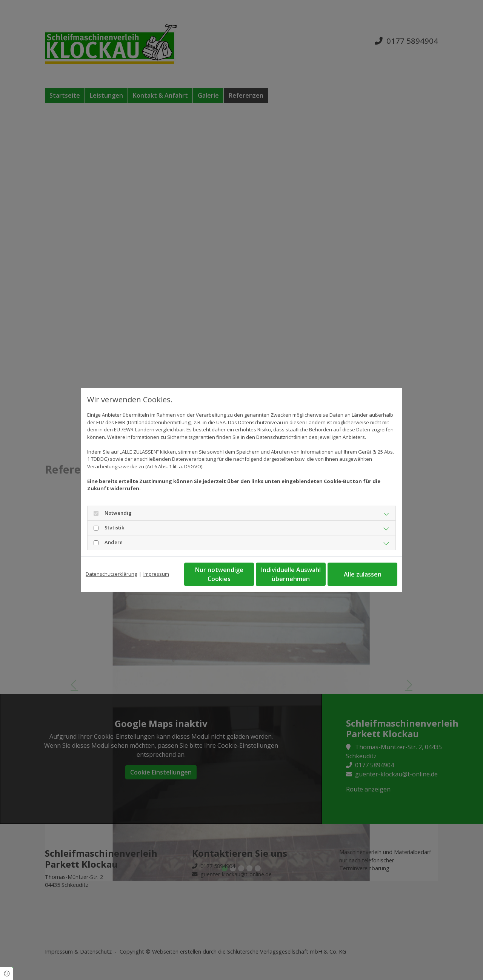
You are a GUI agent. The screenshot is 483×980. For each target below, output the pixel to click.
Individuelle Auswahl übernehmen (291, 574)
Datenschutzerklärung (111, 574)
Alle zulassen (363, 574)
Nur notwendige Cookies (219, 574)
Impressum (156, 574)
